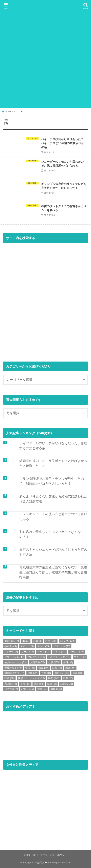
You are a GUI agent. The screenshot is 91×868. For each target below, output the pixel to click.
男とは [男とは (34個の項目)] (11, 684)
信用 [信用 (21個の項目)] (30, 668)
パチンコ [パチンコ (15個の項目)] (76, 652)
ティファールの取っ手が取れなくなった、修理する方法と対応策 (53, 446)
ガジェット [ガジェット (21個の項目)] (62, 646)
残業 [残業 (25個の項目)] (68, 678)
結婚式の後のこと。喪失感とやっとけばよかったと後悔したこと (53, 463)
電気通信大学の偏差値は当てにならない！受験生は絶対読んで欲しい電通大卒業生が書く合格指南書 (53, 572)
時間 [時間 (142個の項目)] (54, 678)
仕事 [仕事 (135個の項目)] (54, 662)
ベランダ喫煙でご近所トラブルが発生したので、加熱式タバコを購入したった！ (52, 481)
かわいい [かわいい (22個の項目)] (67, 641)
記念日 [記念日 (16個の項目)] (28, 689)
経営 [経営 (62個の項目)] (39, 684)
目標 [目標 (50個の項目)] (25, 684)
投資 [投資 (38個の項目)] (9, 678)
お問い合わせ (31, 855)
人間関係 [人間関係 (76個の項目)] (37, 662)
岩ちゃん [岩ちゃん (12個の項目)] (62, 673)
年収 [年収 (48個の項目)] (78, 673)
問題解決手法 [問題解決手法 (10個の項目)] (14, 673)
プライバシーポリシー (55, 855)
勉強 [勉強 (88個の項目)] (70, 668)
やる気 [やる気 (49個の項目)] (11, 646)
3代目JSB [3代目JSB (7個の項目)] (12, 641)
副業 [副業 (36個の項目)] (57, 668)
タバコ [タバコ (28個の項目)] (43, 652)
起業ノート (43, 863)
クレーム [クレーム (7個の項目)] (11, 652)
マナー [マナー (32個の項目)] (80, 657)
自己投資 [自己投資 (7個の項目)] (11, 689)
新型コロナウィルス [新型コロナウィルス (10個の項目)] (31, 678)
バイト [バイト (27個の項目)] (59, 652)
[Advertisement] (45, 60)
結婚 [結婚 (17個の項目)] (52, 684)
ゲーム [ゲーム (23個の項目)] (28, 652)
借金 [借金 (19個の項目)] (43, 668)
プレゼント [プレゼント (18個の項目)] (36, 657)
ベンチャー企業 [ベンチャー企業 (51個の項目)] (59, 657)
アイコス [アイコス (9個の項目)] (27, 646)
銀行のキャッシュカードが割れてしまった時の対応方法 (53, 552)
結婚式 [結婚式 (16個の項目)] (67, 684)
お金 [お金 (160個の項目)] (51, 641)
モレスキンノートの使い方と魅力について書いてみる (53, 516)
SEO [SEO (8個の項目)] (37, 641)
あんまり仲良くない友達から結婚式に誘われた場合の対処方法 (53, 499)
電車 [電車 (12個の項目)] (42, 689)
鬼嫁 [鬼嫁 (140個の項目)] (56, 689)
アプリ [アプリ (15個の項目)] (43, 646)
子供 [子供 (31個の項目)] (46, 673)
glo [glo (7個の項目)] (26, 641)
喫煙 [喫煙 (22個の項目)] (33, 673)
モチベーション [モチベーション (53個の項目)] (15, 662)
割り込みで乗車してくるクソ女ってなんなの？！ (50, 534)
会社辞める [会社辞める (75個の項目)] (13, 668)
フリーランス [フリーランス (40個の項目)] (14, 657)
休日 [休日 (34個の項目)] (68, 662)
